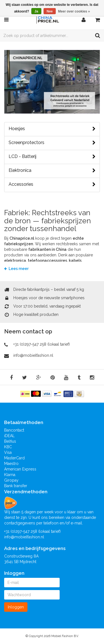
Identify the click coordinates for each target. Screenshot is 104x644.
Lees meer (16, 269)
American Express (20, 469)
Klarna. (10, 475)
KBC (8, 447)
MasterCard (14, 458)
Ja (36, 11)
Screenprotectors (52, 143)
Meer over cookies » (74, 11)
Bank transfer (16, 486)
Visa (8, 452)
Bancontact (14, 430)
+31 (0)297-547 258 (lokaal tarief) (42, 344)
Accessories (52, 184)
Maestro (11, 464)
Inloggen (16, 607)
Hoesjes (52, 129)
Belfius (10, 441)
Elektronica (52, 170)
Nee (50, 11)
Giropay (11, 480)
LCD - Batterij (52, 157)
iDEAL (9, 436)
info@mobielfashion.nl (33, 355)
